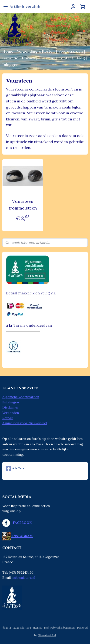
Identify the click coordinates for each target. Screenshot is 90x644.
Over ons (47, 58)
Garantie (10, 58)
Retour (8, 418)
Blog (81, 58)
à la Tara (15, 468)
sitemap (38, 628)
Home (8, 51)
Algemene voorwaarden (21, 397)
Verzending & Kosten (36, 51)
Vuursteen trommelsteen (23, 205)
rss (46, 628)
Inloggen (10, 65)
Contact (66, 58)
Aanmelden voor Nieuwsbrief (25, 423)
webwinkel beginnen (62, 628)
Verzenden (11, 413)
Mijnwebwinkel (47, 635)
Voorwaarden (71, 51)
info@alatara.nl (24, 578)
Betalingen (11, 402)
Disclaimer (11, 407)
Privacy (28, 58)
